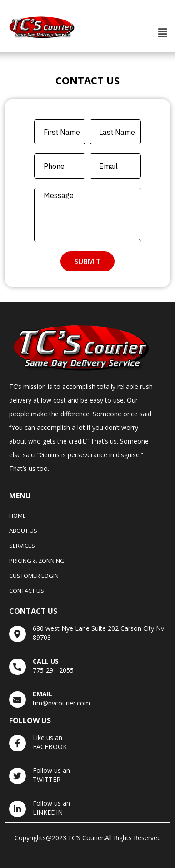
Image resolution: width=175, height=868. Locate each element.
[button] (163, 33)
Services (22, 546)
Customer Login (34, 576)
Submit (87, 261)
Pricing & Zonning (37, 561)
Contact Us (27, 591)
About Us (23, 531)
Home (17, 516)
